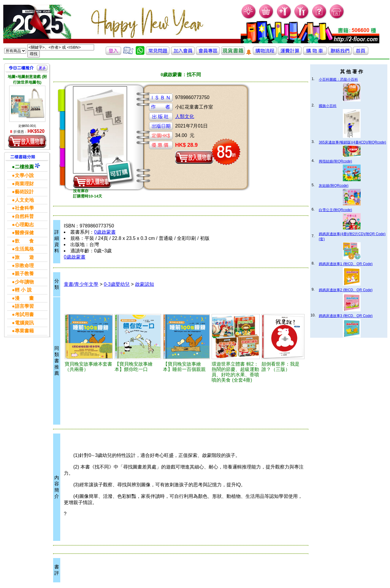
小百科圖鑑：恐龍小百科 (338, 79)
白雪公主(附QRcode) (335, 210)
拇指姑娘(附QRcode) (335, 161)
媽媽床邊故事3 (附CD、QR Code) (346, 316)
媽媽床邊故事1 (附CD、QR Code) (346, 264)
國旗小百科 (328, 106)
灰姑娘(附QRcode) (334, 186)
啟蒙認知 (145, 284)
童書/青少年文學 (81, 284)
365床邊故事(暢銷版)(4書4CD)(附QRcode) (352, 142)
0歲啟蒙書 (105, 232)
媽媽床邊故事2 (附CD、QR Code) (346, 290)
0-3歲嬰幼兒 (117, 284)
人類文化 (185, 116)
